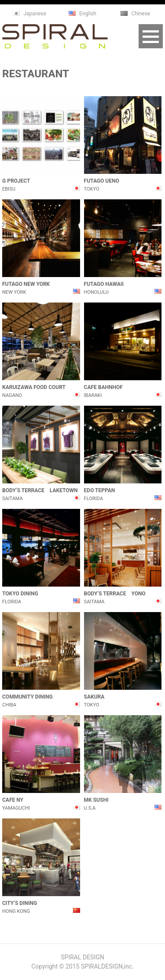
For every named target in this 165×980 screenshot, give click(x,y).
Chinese (141, 14)
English (88, 14)
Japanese (35, 14)
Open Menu (151, 36)
